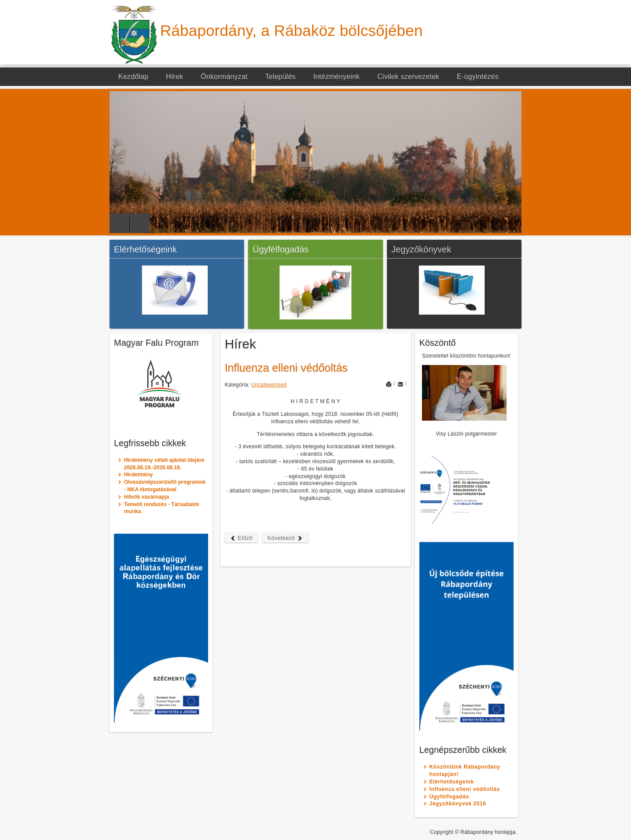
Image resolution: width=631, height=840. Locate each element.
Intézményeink (337, 76)
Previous (119, 223)
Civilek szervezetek (408, 76)
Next (140, 223)
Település (280, 76)
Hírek (175, 76)
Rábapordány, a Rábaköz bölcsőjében (292, 30)
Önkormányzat (224, 76)
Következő (285, 538)
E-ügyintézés (478, 76)
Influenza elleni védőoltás (286, 368)
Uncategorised (269, 385)
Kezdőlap (133, 76)
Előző (241, 538)
